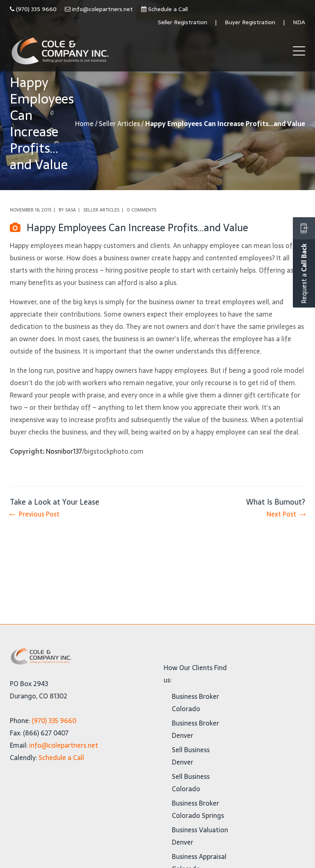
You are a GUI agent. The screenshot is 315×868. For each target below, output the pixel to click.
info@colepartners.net (103, 9)
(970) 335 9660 (36, 9)
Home (84, 124)
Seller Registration (183, 22)
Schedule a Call (168, 9)
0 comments (142, 210)
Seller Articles (119, 124)
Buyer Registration (250, 22)
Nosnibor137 (64, 451)
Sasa (71, 210)
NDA (299, 22)
